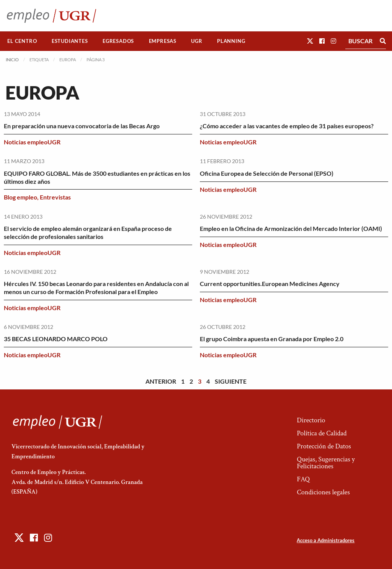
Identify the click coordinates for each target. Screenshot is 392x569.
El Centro (22, 41)
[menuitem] (22, 41)
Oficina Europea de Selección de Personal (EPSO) (267, 173)
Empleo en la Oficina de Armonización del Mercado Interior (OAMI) (291, 228)
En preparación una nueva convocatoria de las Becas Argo (82, 126)
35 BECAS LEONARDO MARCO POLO (56, 339)
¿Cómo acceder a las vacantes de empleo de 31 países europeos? (287, 126)
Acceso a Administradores (326, 540)
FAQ (303, 479)
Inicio (12, 60)
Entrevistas (55, 197)
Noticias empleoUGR (32, 142)
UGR (197, 41)
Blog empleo (20, 197)
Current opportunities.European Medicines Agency (270, 284)
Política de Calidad (322, 433)
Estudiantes (70, 41)
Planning (231, 41)
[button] (310, 41)
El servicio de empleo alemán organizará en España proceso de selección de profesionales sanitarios (88, 232)
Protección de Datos (324, 446)
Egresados (118, 41)
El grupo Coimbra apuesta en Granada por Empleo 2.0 (272, 339)
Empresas (163, 41)
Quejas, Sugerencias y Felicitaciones (326, 463)
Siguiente (231, 381)
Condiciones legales (323, 492)
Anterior (161, 381)
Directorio (311, 420)
